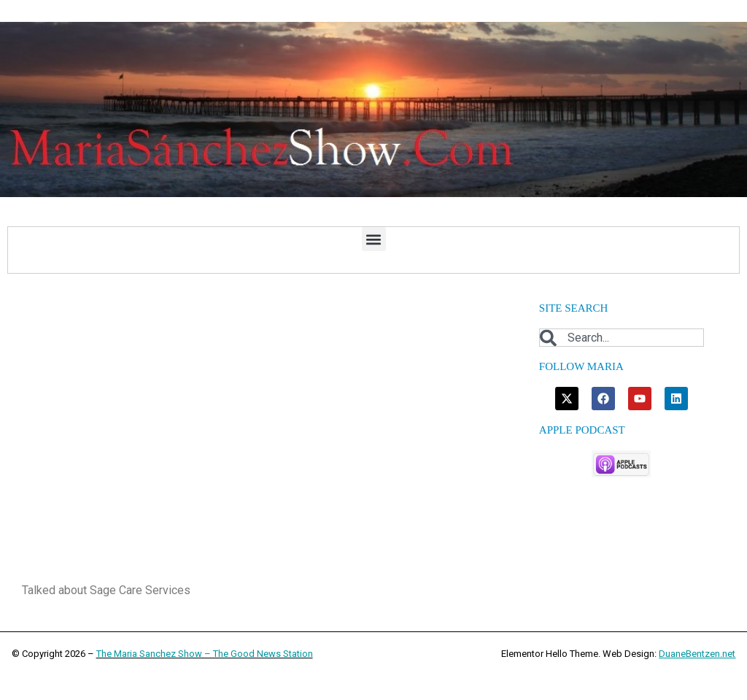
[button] (374, 239)
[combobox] (622, 338)
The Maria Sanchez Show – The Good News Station (205, 654)
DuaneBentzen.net (697, 654)
